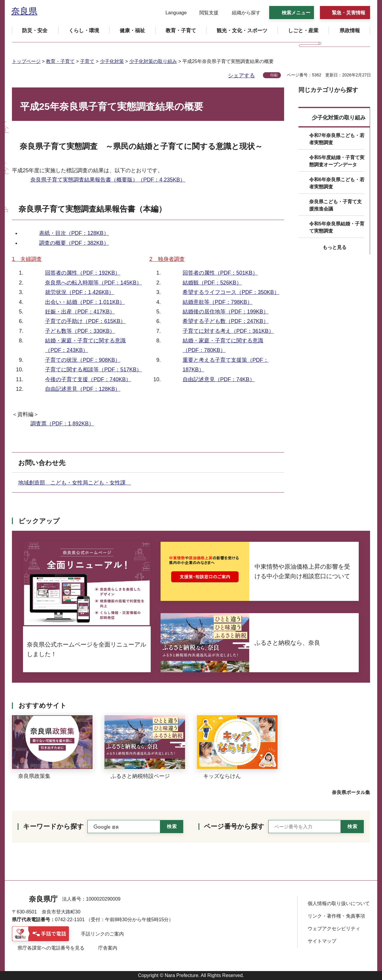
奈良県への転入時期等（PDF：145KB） (93, 283)
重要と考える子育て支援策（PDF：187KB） (226, 365)
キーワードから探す (53, 826)
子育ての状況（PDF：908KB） (83, 360)
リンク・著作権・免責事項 (336, 916)
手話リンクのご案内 (102, 934)
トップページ (26, 61)
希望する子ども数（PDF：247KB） (226, 321)
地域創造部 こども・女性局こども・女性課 (75, 483)
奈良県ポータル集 (351, 792)
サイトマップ (322, 941)
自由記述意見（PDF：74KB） (219, 379)
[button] (172, 13)
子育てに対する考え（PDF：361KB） (228, 331)
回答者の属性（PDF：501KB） (220, 273)
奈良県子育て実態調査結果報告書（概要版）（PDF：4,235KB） (108, 180)
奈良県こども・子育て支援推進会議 (335, 205)
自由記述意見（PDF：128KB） (83, 389)
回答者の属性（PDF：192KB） (83, 273)
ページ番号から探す (234, 826)
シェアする (241, 76)
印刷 (274, 75)
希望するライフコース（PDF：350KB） (231, 292)
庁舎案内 (108, 948)
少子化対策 (112, 61)
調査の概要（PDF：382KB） (74, 243)
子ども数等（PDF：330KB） (80, 331)
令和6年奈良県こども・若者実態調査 (337, 183)
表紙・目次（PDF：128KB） (74, 233)
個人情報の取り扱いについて (339, 903)
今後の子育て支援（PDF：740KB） (88, 379)
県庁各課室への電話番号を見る (51, 948)
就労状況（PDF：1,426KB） (80, 292)
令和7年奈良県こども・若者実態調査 (337, 139)
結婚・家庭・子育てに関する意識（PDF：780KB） (223, 345)
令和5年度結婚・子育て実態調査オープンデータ (337, 161)
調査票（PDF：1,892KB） (62, 424)
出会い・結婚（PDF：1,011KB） (85, 302)
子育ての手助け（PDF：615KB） (85, 321)
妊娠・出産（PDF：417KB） (80, 312)
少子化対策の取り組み (153, 61)
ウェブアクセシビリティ (334, 929)
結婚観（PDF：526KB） (212, 283)
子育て (87, 61)
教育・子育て (60, 61)
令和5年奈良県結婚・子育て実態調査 (337, 227)
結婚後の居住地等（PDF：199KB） (226, 312)
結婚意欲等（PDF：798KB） (218, 302)
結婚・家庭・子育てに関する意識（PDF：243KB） (85, 345)
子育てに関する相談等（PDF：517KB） (93, 370)
